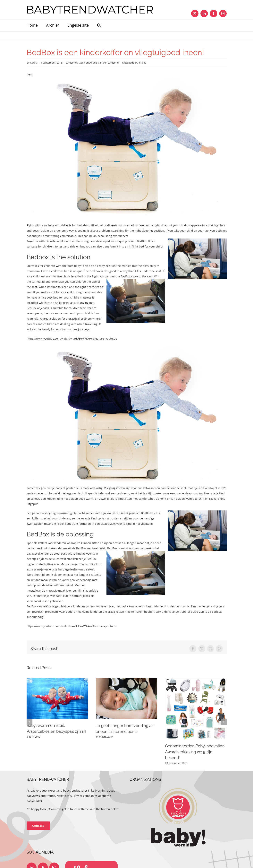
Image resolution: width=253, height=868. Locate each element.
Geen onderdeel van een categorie (99, 63)
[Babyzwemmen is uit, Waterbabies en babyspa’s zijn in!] (57, 680)
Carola (34, 63)
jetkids (142, 63)
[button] (99, 26)
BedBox (133, 63)
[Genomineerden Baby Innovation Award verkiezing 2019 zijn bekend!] (196, 680)
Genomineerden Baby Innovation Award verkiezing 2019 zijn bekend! (195, 752)
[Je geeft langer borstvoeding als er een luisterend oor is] (126, 680)
